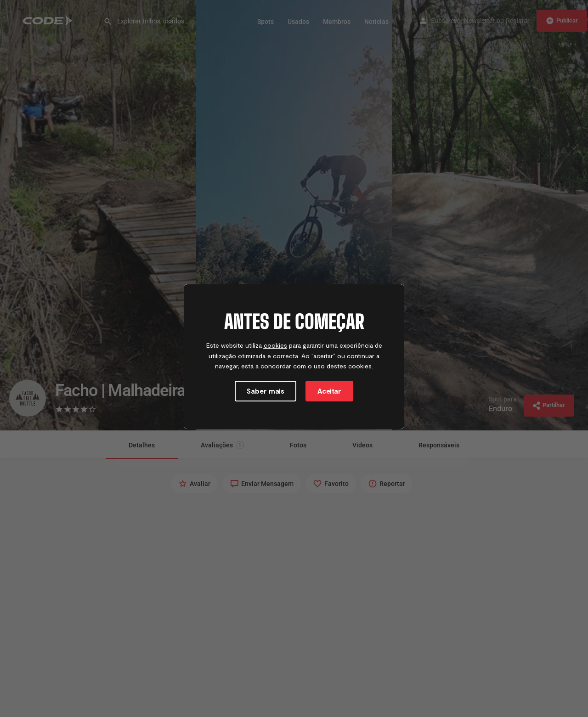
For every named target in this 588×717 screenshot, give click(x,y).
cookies (275, 345)
